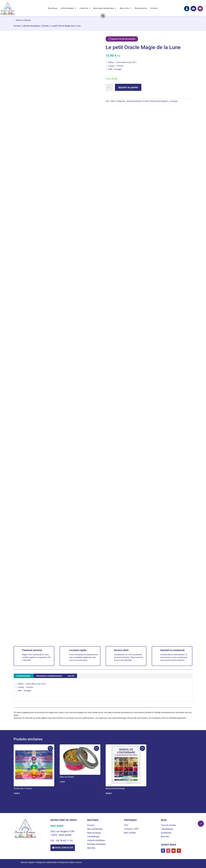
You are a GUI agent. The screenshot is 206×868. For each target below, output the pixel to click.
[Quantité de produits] (110, 87)
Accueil (17, 26)
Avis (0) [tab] (71, 676)
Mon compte (130, 833)
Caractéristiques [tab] (23, 676)
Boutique (53, 8)
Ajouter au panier (128, 87)
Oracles (45, 26)
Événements (141, 8)
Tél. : (53, 841)
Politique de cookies (66, 862)
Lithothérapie (67, 8)
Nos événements (95, 829)
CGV (126, 825)
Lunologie (173, 101)
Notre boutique (94, 833)
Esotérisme (166, 833)
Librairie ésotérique (31, 26)
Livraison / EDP (131, 829)
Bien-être (124, 8)
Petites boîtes (155, 101)
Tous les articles (168, 825)
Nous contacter (64, 848)
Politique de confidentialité (46, 862)
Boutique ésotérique (104, 8)
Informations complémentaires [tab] (49, 676)
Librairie (84, 8)
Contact (154, 8)
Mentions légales (27, 862)
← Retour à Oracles (22, 20)
